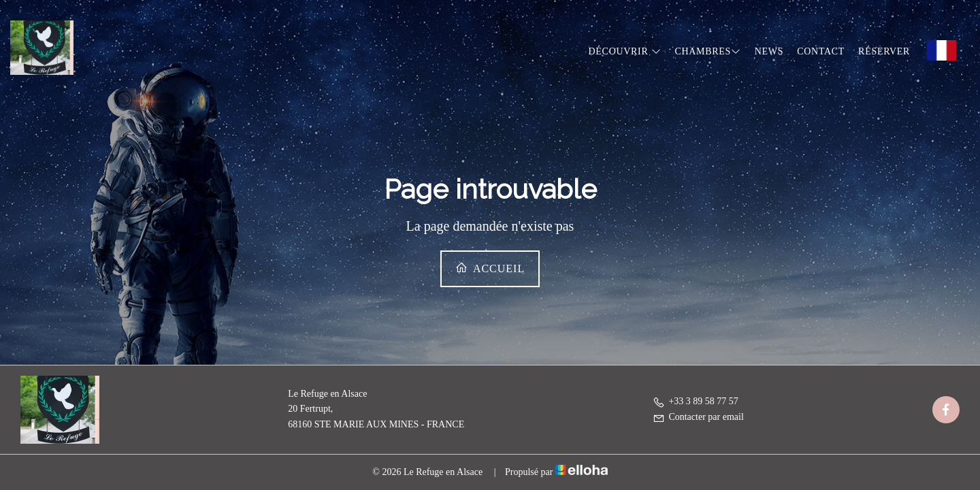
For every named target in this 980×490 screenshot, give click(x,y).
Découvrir (625, 51)
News (769, 51)
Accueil (490, 268)
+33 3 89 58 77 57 (695, 401)
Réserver (884, 51)
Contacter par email (698, 417)
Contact (821, 51)
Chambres (707, 51)
